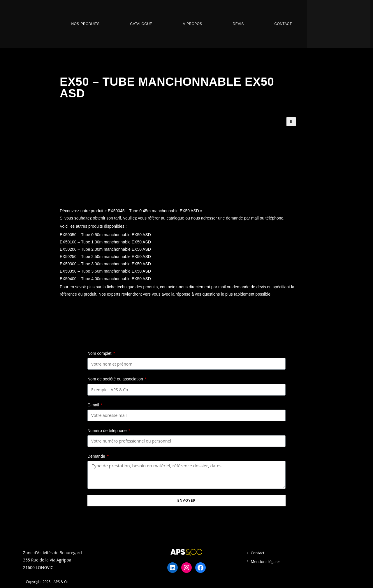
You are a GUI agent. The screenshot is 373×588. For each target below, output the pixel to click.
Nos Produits (85, 24)
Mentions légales (266, 561)
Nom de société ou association (116, 379)
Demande (97, 456)
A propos (192, 24)
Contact (283, 24)
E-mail (94, 405)
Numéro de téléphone (108, 431)
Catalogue (141, 24)
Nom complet (100, 353)
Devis (238, 24)
